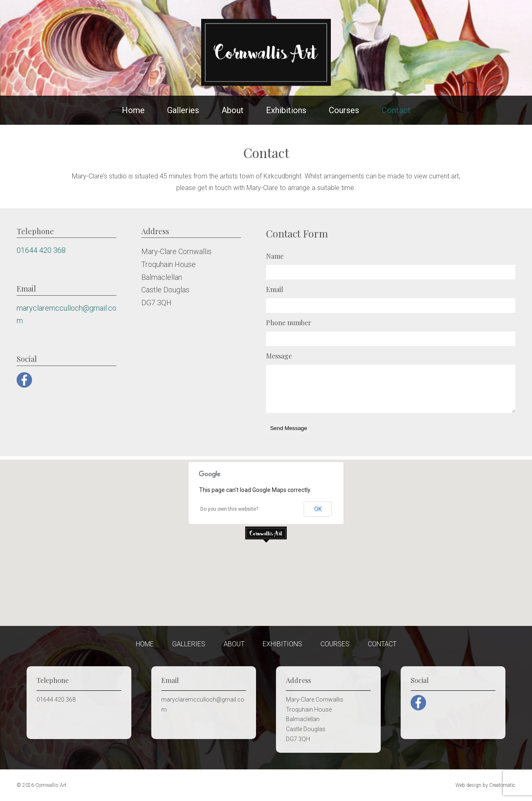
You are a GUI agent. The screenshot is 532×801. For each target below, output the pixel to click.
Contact (396, 110)
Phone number (289, 323)
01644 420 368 (41, 250)
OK (318, 509)
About (233, 110)
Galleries (183, 110)
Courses (344, 110)
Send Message (289, 428)
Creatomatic (502, 785)
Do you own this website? (229, 509)
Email (275, 289)
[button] (266, 535)
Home (133, 110)
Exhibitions (286, 110)
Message (279, 356)
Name (275, 256)
